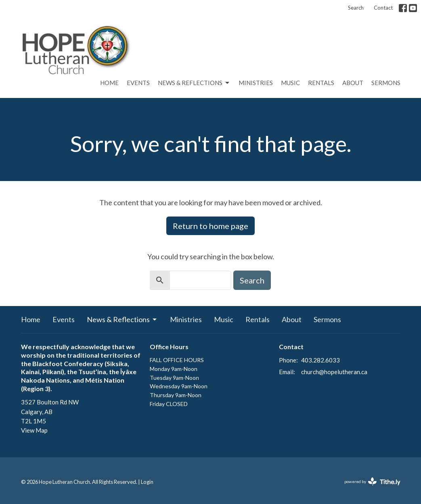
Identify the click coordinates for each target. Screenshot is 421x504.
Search (356, 8)
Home (109, 83)
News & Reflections (194, 83)
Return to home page (210, 226)
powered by (372, 482)
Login (147, 482)
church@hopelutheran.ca (334, 372)
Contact (383, 8)
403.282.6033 (320, 360)
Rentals (321, 83)
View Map (34, 430)
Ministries (256, 83)
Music (290, 83)
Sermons (386, 83)
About (353, 83)
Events (138, 83)
